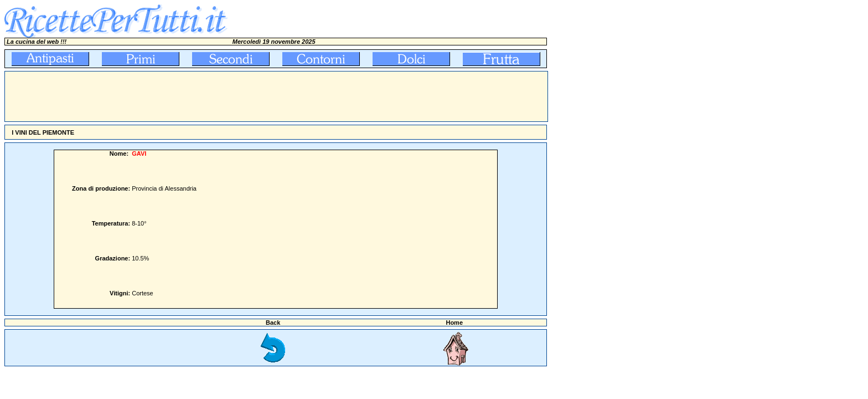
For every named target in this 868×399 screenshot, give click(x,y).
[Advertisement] (206, 96)
